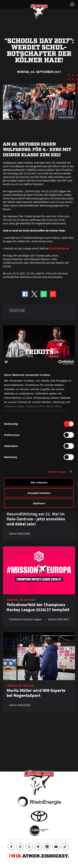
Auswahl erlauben (39, 493)
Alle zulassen (39, 482)
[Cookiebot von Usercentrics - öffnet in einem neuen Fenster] (58, 362)
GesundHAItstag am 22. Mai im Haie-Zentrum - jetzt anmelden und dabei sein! (36, 519)
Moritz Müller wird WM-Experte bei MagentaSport (36, 693)
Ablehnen (39, 503)
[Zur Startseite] (39, 11)
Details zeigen (58, 472)
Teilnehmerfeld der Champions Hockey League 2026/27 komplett (38, 607)
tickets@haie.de (59, 248)
